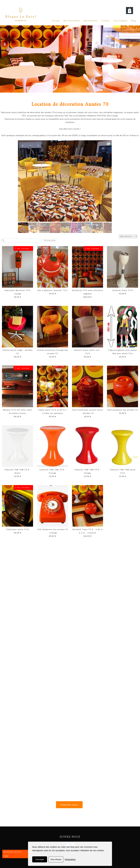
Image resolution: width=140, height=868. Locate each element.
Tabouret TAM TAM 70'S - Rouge (88, 471)
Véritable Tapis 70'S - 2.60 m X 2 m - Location (88, 531)
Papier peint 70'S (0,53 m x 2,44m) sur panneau (53, 412)
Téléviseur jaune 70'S (17, 530)
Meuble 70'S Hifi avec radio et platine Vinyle (17, 412)
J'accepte (40, 859)
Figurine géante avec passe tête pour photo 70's (123, 352)
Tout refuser (56, 859)
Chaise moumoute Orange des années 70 (53, 352)
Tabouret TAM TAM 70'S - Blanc (18, 471)
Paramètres (70, 859)
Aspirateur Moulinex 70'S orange (17, 292)
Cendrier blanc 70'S (123, 290)
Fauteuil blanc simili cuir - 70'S (88, 352)
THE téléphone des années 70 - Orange (53, 531)
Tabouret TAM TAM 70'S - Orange (53, 471)
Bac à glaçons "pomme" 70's (53, 290)
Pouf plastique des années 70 (123, 410)
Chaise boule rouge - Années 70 (17, 352)
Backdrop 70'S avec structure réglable (88, 292)
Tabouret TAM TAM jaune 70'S (123, 471)
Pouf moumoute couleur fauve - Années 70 (88, 412)
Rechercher (50, 240)
